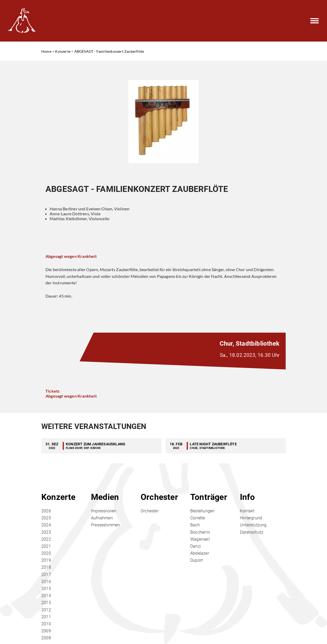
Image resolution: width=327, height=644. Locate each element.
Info (247, 497)
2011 (46, 617)
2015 (46, 589)
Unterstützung (253, 525)
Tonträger (209, 497)
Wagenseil (200, 539)
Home (46, 51)
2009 (46, 631)
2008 (46, 638)
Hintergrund (251, 518)
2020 (46, 553)
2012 (46, 610)
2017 (46, 575)
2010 (46, 624)
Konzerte (63, 51)
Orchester (159, 497)
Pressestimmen (106, 525)
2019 (46, 560)
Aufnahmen (102, 518)
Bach (195, 525)
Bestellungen (202, 511)
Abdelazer (200, 553)
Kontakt (247, 511)
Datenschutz (252, 532)
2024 (46, 525)
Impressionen (104, 511)
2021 (46, 546)
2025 (46, 518)
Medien (105, 497)
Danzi (196, 546)
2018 (46, 567)
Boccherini (200, 532)
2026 (46, 511)
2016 (46, 582)
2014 (46, 596)
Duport (197, 560)
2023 (46, 532)
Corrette (198, 518)
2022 (46, 539)
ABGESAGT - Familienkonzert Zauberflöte (109, 51)
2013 (46, 603)
